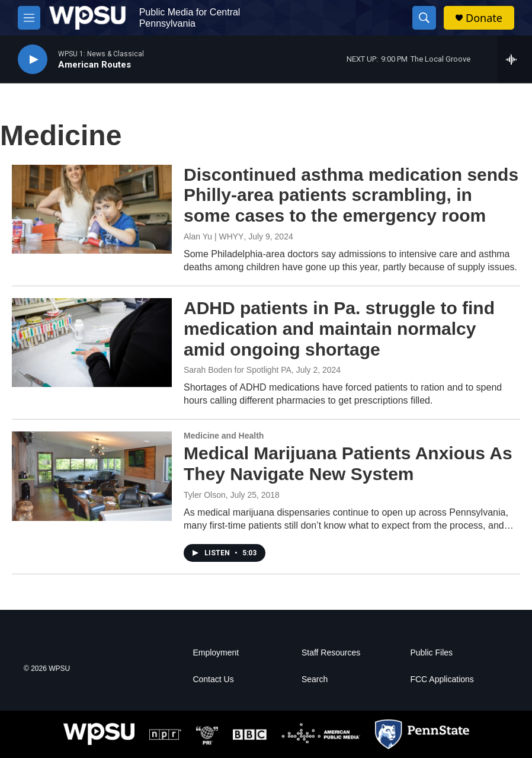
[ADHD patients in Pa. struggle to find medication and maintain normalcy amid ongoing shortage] (92, 343)
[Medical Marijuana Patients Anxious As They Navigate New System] (92, 476)
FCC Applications (442, 679)
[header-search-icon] (424, 18)
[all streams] (515, 59)
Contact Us (213, 679)
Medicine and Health (224, 436)
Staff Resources (331, 653)
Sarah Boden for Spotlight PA (238, 370)
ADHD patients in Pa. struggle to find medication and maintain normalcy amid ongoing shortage (339, 329)
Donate (484, 18)
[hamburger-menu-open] (29, 18)
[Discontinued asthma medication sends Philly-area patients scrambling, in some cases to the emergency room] (92, 209)
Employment (216, 653)
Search (315, 679)
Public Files (431, 653)
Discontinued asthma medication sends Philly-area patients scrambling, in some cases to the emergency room (351, 195)
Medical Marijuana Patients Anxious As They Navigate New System (348, 463)
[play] (33, 60)
